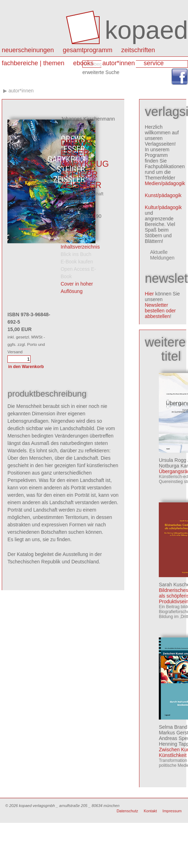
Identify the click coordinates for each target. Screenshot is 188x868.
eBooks (83, 63)
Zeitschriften (138, 50)
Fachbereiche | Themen (33, 63)
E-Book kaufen (77, 262)
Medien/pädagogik (165, 183)
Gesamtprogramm (87, 50)
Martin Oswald (79, 126)
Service (154, 63)
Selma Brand (173, 727)
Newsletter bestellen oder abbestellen (160, 311)
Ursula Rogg (173, 460)
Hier (149, 294)
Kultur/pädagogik (163, 207)
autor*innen (119, 63)
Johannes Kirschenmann (88, 119)
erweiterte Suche (101, 72)
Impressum (172, 811)
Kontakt (150, 811)
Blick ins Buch (76, 254)
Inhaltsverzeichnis (80, 247)
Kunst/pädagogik (163, 195)
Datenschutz (127, 811)
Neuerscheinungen (28, 50)
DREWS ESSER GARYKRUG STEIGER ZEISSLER (85, 164)
